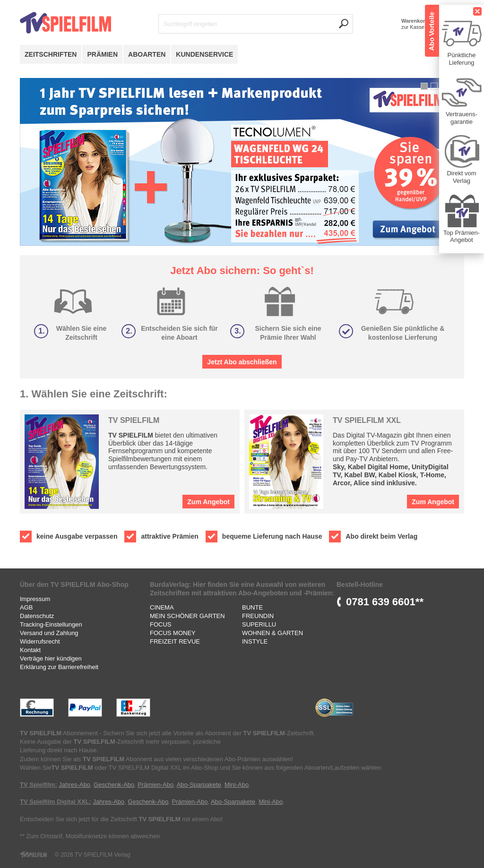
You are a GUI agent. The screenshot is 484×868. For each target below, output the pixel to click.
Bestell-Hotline (360, 584)
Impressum (35, 599)
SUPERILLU (259, 624)
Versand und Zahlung (49, 633)
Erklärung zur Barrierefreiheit (59, 667)
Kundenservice (204, 54)
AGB (26, 607)
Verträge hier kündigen (51, 658)
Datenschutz (37, 616)
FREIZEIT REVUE (175, 641)
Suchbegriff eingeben (190, 24)
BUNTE (252, 607)
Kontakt (30, 650)
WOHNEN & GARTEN (272, 633)
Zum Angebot (208, 502)
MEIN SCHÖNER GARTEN (187, 616)
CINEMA (162, 607)
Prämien (102, 54)
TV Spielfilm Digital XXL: (56, 802)
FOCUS (161, 624)
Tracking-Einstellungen (51, 624)
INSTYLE (255, 641)
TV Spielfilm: (39, 785)
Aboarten (147, 54)
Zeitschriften (51, 54)
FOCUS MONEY (173, 633)
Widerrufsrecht (40, 641)
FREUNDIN (258, 616)
